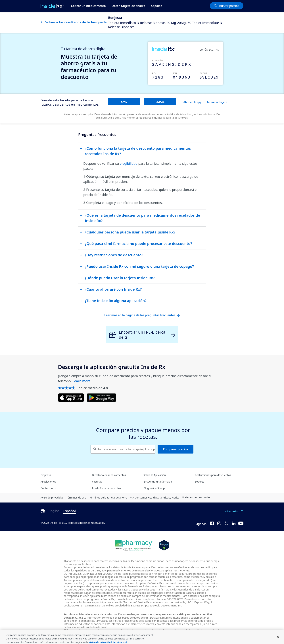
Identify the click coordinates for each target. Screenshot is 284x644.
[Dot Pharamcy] (134, 545)
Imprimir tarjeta (217, 102)
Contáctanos (48, 488)
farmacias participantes (97, 602)
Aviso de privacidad (52, 498)
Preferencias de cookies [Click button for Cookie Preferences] (196, 497)
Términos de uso (76, 498)
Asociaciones (48, 482)
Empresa (46, 475)
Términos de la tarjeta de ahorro (108, 498)
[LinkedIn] (234, 523)
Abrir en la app (193, 102)
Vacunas (97, 482)
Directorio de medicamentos (109, 475)
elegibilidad (129, 163)
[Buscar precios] (227, 6)
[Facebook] (212, 523)
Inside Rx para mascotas (106, 488)
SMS (124, 102)
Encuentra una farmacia (158, 482)
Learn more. (82, 381)
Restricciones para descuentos (213, 475)
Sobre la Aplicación (155, 475)
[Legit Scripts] (164, 545)
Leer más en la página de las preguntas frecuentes (142, 315)
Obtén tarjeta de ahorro (128, 6)
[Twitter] (226, 523)
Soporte (157, 6)
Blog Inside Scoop (154, 488)
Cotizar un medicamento (88, 6)
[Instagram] (219, 523)
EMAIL (160, 102)
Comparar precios (176, 449)
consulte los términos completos (135, 599)
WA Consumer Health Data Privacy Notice (155, 498)
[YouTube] (241, 523)
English (54, 511)
